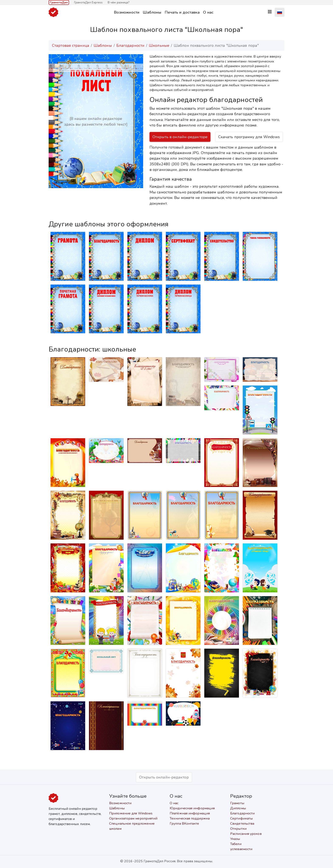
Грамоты (237, 803)
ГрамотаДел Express (88, 2)
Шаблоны (152, 12)
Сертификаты (241, 818)
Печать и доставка (182, 12)
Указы (235, 839)
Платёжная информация (190, 813)
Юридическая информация (192, 808)
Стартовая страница (71, 45)
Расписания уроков (246, 834)
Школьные (159, 45)
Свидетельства (242, 824)
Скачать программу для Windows (249, 137)
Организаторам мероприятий (133, 818)
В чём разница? (119, 2)
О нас (208, 12)
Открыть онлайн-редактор (164, 777)
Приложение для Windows (131, 813)
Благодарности (130, 45)
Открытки (238, 829)
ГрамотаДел (59, 2)
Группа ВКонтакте (184, 824)
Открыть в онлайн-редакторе (180, 137)
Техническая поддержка (190, 818)
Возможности (127, 12)
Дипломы (238, 808)
